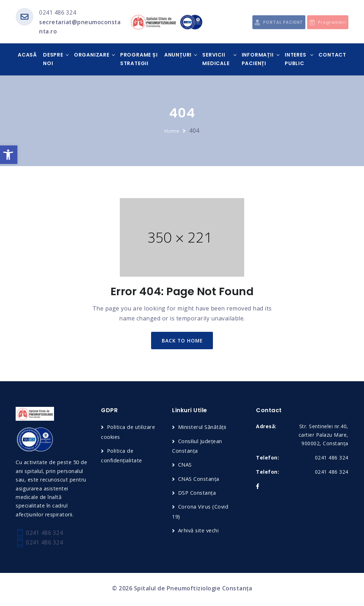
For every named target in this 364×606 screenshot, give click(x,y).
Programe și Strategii (139, 60)
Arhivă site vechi (199, 531)
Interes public (296, 60)
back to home (182, 341)
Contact (332, 55)
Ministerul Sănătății (203, 429)
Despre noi (53, 60)
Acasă (27, 55)
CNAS (185, 466)
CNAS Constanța (199, 480)
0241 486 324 (58, 12)
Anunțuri (178, 55)
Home (172, 131)
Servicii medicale (216, 60)
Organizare (92, 55)
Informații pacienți (258, 60)
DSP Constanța (197, 494)
